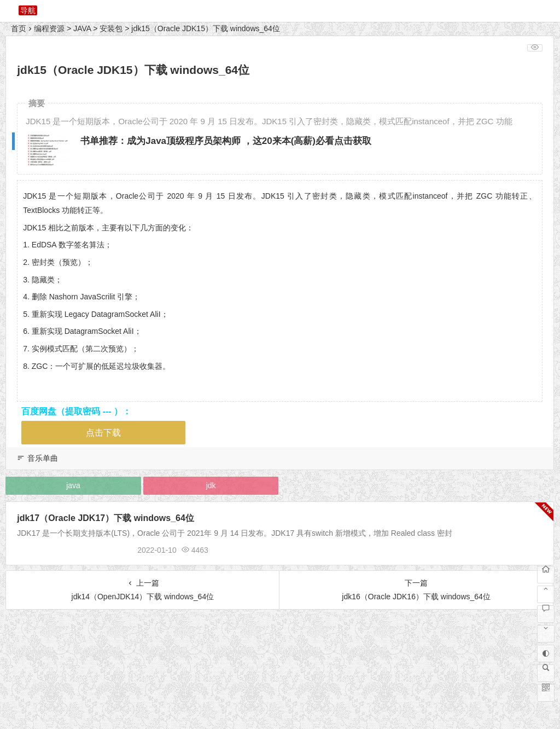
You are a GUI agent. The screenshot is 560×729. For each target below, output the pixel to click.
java (73, 485)
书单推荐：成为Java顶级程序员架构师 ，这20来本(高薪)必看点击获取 (226, 141)
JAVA (82, 28)
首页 (19, 28)
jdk (211, 485)
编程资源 (49, 28)
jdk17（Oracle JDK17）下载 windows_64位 (106, 518)
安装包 (111, 28)
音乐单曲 (43, 458)
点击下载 (103, 433)
